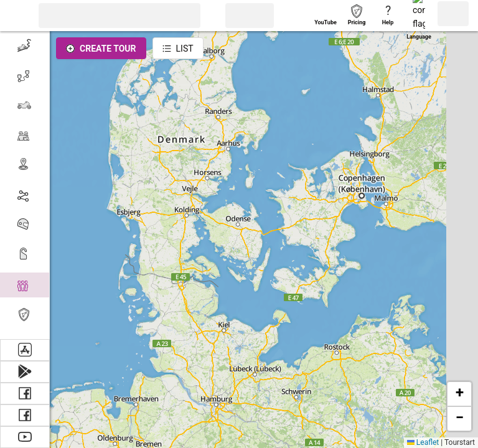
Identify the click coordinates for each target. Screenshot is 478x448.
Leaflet (423, 442)
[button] (16, 16)
